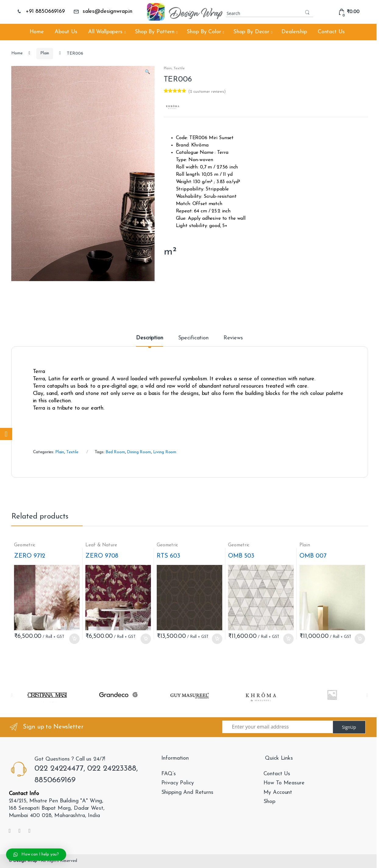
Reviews (233, 338)
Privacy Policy (178, 783)
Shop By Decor (251, 32)
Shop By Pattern (155, 32)
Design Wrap (25, 861)
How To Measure (284, 783)
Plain (45, 53)
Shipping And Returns (187, 792)
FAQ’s (169, 774)
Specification (193, 338)
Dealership (294, 32)
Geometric (25, 545)
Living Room (165, 452)
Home (37, 32)
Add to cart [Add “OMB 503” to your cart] (288, 639)
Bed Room (115, 452)
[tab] (149, 341)
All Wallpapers (105, 32)
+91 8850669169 (41, 11)
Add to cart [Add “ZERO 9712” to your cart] (74, 639)
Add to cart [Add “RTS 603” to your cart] (217, 639)
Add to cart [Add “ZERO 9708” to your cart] (145, 639)
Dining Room (139, 452)
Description (149, 338)
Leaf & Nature (101, 545)
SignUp (349, 727)
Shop (269, 802)
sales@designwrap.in (103, 11)
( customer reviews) (207, 92)
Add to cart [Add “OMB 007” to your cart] (359, 639)
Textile (179, 68)
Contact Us (331, 32)
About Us (66, 32)
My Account (278, 792)
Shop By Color (204, 32)
